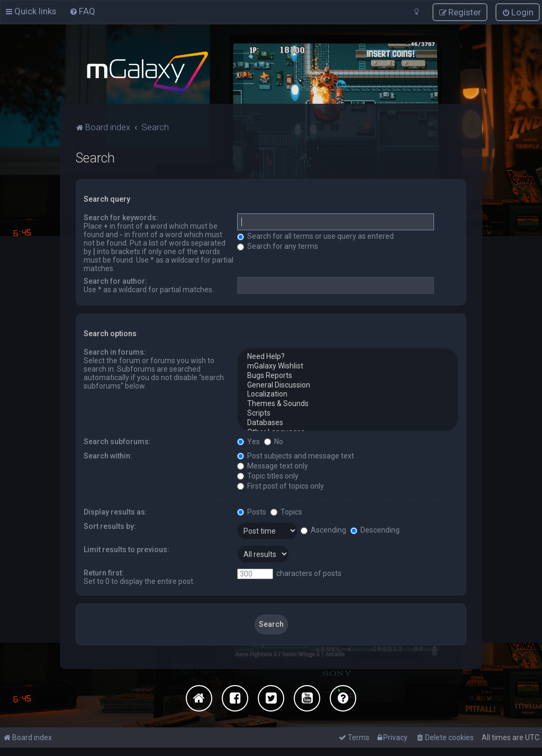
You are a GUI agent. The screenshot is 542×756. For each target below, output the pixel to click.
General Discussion (348, 385)
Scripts (348, 413)
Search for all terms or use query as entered (315, 236)
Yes (249, 442)
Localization (348, 394)
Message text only (273, 466)
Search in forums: (115, 352)
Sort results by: (110, 526)
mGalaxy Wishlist (348, 366)
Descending (375, 530)
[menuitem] (82, 11)
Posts (252, 512)
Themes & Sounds (348, 404)
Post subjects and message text (296, 456)
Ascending (323, 530)
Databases (348, 423)
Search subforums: (117, 442)
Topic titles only (268, 476)
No (274, 442)
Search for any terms (278, 246)
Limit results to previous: (127, 550)
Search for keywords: (121, 218)
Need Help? (348, 357)
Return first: (104, 573)
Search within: (108, 456)
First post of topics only (281, 486)
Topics (286, 512)
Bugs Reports (348, 376)
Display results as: (115, 512)
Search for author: (115, 281)
